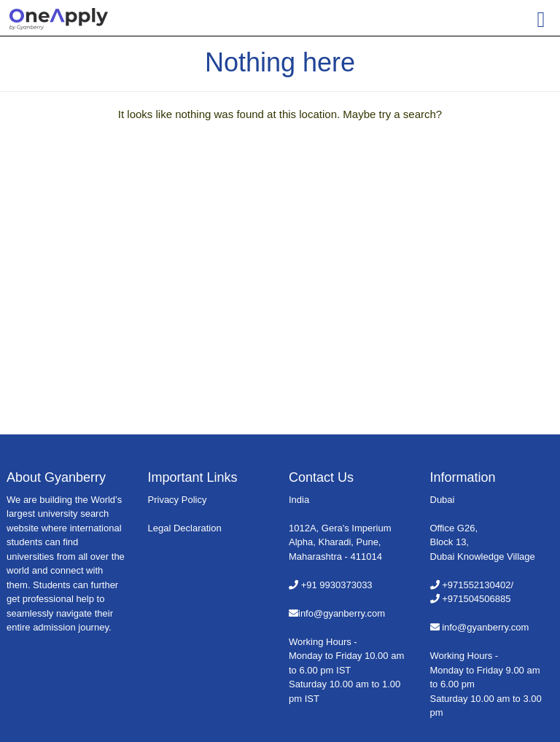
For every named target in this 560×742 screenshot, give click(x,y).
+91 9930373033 (337, 585)
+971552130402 (476, 585)
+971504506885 (476, 599)
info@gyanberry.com (342, 613)
